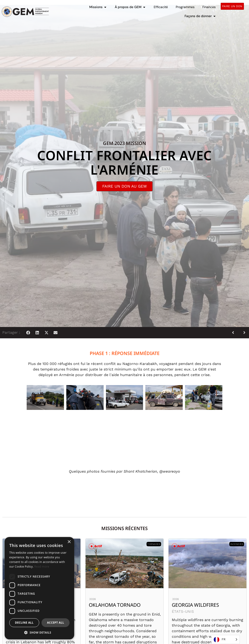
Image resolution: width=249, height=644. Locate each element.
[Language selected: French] (225, 639)
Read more (42, 567)
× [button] (69, 542)
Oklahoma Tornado (115, 605)
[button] (28, 333)
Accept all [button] (56, 623)
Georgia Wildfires (195, 605)
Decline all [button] (24, 623)
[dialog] (39, 588)
